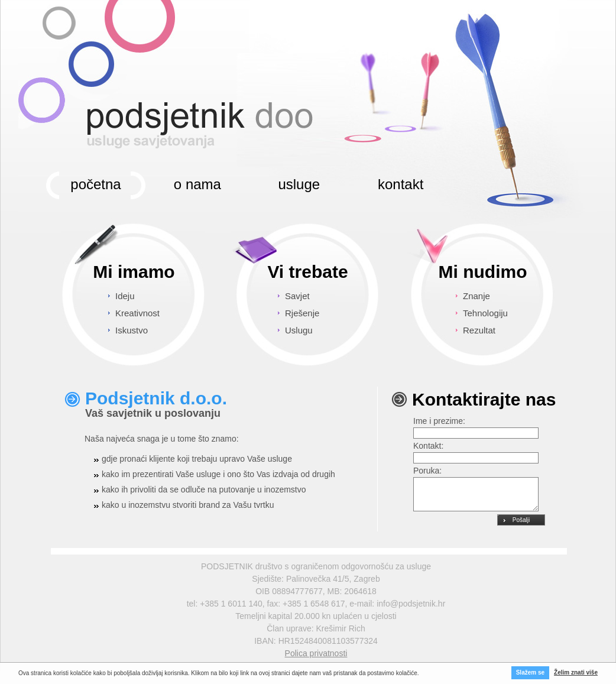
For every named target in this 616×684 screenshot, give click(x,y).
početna (95, 184)
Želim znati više (576, 672)
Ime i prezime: (439, 421)
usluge (299, 184)
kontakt (401, 184)
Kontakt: (428, 446)
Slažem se (530, 672)
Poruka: (427, 471)
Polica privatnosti (316, 653)
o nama (197, 184)
